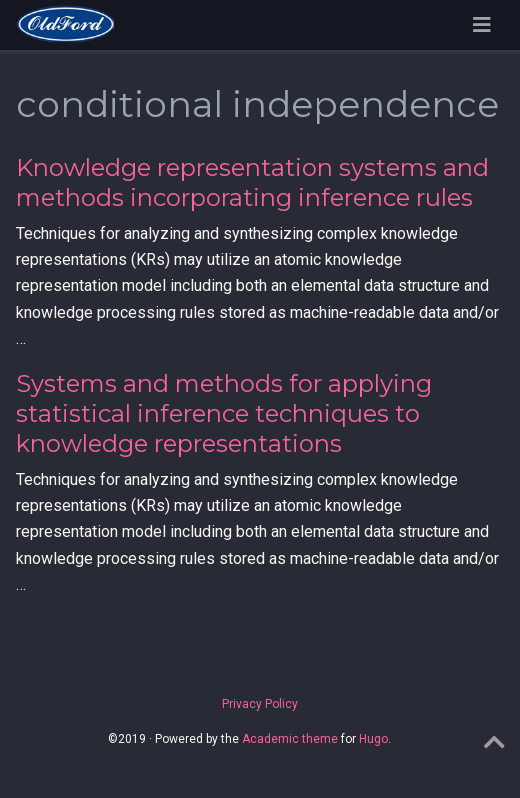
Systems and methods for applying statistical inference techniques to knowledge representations (224, 413)
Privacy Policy (260, 704)
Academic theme (290, 739)
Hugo (373, 739)
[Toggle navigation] (482, 25)
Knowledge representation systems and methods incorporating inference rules (252, 182)
